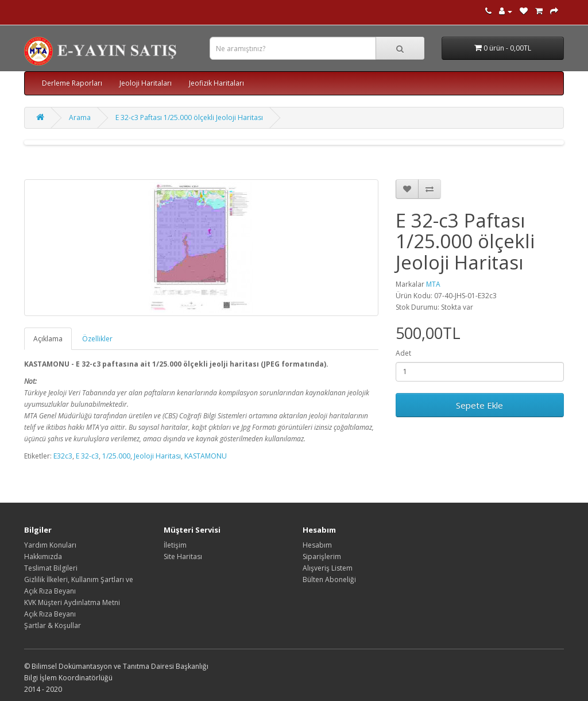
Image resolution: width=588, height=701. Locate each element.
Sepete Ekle (479, 405)
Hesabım (317, 545)
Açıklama (48, 339)
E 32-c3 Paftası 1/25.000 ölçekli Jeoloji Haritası (189, 118)
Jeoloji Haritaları (146, 83)
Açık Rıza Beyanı (50, 614)
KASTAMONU (206, 456)
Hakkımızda (43, 556)
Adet (403, 353)
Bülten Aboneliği (329, 579)
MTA (433, 284)
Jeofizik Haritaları (216, 83)
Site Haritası (183, 556)
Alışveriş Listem (328, 568)
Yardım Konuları (50, 545)
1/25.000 (116, 456)
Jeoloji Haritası (157, 456)
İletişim (175, 545)
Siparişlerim (322, 556)
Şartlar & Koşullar (53, 625)
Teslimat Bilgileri (51, 568)
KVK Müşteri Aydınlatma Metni (72, 602)
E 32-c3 (87, 456)
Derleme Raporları (72, 83)
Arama (80, 118)
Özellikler (97, 339)
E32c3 (63, 456)
